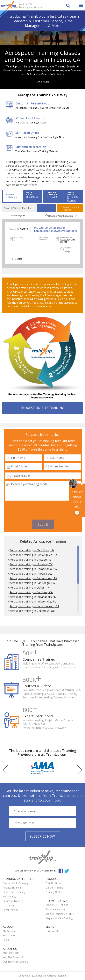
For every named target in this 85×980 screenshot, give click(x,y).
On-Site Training (54, 888)
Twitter (67, 871)
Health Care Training (14, 892)
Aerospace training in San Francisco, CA (34, 606)
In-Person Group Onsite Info (77, 502)
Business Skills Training (15, 883)
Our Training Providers (15, 962)
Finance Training (12, 888)
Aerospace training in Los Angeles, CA (33, 555)
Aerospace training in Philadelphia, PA (33, 569)
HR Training (9, 897)
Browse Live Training (57, 905)
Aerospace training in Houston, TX (31, 564)
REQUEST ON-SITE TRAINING (42, 408)
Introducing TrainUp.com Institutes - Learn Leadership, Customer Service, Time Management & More (42, 21)
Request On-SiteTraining (71, 208)
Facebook (61, 871)
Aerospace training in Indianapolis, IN (33, 597)
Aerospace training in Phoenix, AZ (31, 574)
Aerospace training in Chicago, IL (30, 560)
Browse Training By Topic (60, 914)
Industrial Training (13, 901)
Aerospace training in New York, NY (32, 550)
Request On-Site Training (59, 918)
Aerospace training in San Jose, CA (31, 592)
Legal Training (11, 910)
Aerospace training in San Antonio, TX (33, 578)
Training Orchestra (56, 892)
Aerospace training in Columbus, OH (32, 611)
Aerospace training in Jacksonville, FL (33, 601)
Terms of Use (53, 931)
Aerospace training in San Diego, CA (32, 583)
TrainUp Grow (53, 883)
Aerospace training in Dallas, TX (29, 587)
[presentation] (43, 510)
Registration (10, 936)
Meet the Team (11, 953)
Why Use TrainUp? (13, 957)
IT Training (9, 905)
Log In (6, 940)
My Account (9, 931)
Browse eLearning (55, 909)
